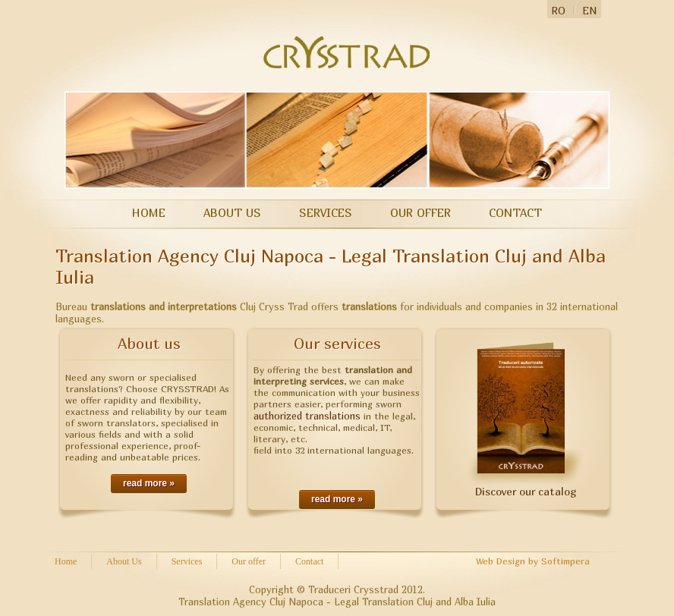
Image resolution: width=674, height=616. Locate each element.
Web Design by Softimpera (533, 561)
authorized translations (307, 416)
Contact (515, 212)
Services (326, 212)
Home (149, 212)
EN (589, 11)
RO (558, 11)
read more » (149, 483)
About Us (232, 212)
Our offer (420, 212)
